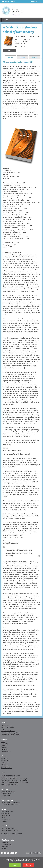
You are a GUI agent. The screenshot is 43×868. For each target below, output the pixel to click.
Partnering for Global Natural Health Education (14, 781)
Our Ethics (4, 758)
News (3, 773)
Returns (35, 57)
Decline (28, 865)
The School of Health (8, 840)
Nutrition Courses (6, 725)
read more (32, 861)
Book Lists (4, 744)
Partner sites (5, 789)
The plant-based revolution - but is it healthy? (14, 779)
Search (40, 2)
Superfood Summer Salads (9, 777)
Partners (4, 764)
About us (4, 756)
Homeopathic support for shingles (11, 775)
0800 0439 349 (15, 803)
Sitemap (4, 848)
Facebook (2, 853)
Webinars (4, 748)
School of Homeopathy (8, 792)
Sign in (7, 2)
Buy (9, 50)
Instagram (13, 853)
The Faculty (5, 762)
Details (10, 57)
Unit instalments (6, 751)
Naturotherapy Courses (8, 731)
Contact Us (5, 843)
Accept (15, 865)
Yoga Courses (5, 729)
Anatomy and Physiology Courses (11, 733)
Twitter (5, 853)
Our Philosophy (6, 760)
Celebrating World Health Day (10, 784)
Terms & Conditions (7, 768)
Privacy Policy (5, 846)
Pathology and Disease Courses (10, 735)
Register (13, 2)
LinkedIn (16, 853)
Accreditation (5, 766)
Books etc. (4, 739)
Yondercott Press (6, 794)
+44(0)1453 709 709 (14, 805)
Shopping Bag (34, 2)
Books (3, 742)
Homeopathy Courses (8, 727)
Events (3, 746)
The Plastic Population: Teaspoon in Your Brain (15, 783)
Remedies (4, 749)
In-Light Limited (6, 795)
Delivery (23, 57)
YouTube (8, 853)
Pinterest (11, 853)
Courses (4, 723)
